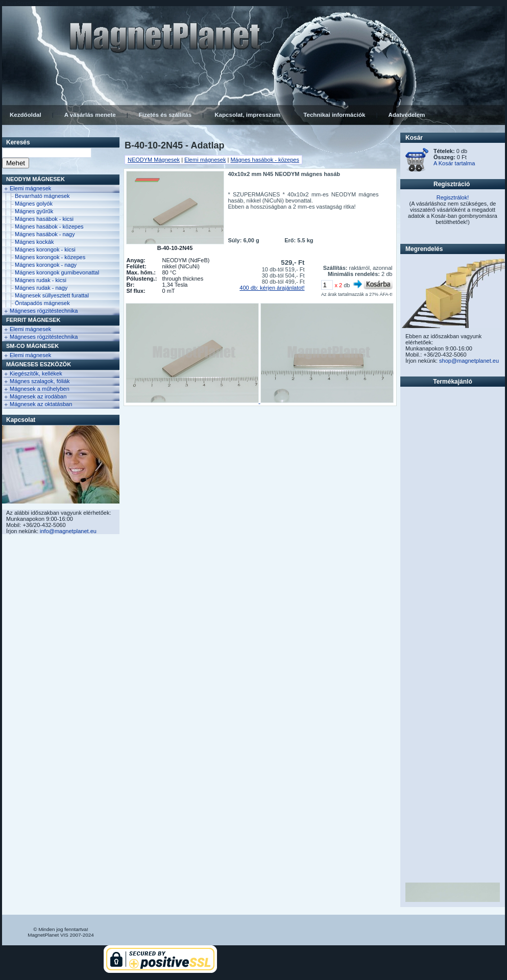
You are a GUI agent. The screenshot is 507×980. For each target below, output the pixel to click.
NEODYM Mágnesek (35, 179)
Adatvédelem (406, 115)
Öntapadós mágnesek (42, 303)
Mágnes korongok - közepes (50, 257)
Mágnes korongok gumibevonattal (57, 272)
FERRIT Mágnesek (33, 320)
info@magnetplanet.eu (68, 531)
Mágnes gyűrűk (34, 211)
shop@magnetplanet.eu (469, 361)
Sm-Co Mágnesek (32, 346)
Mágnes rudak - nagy (41, 288)
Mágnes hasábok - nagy (45, 234)
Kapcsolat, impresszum (247, 115)
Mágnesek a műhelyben (40, 389)
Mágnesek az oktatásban (41, 404)
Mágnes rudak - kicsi (41, 280)
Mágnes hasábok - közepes (49, 227)
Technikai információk (334, 115)
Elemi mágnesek (30, 188)
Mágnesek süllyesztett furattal (52, 295)
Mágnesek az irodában (38, 396)
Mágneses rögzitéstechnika (44, 311)
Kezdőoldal (26, 115)
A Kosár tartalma (454, 163)
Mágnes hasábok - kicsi (44, 219)
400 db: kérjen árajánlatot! (272, 288)
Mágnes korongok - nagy (46, 265)
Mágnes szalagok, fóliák (40, 381)
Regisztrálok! (453, 197)
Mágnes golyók (34, 204)
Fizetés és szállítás (165, 115)
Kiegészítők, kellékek (36, 373)
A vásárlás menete (90, 115)
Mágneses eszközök (39, 364)
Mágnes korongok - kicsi (45, 249)
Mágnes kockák (34, 242)
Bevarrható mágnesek (42, 196)
